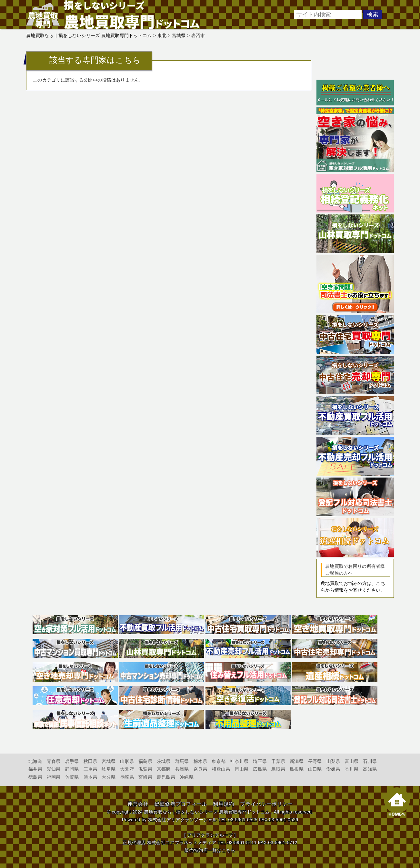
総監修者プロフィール (181, 804)
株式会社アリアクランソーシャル (183, 820)
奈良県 (200, 769)
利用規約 (223, 804)
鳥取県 (278, 769)
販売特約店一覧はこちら (210, 850)
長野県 (315, 761)
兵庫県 (182, 769)
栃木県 (200, 761)
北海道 (35, 761)
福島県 (145, 761)
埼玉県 (260, 761)
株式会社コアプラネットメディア (182, 843)
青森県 (54, 761)
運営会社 (138, 804)
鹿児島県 (166, 777)
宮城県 (109, 761)
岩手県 (72, 761)
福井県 (35, 769)
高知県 (370, 769)
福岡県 (54, 777)
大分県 (109, 777)
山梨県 (333, 761)
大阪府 (127, 769)
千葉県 (278, 761)
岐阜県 (109, 769)
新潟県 (297, 761)
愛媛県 (333, 769)
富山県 (352, 761)
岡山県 (242, 769)
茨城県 (164, 761)
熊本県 (90, 777)
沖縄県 (187, 777)
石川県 (370, 761)
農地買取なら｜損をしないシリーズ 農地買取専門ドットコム (207, 812)
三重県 (90, 769)
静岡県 (72, 769)
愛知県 (54, 769)
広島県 (260, 769)
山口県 (315, 769)
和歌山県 (221, 769)
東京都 (219, 761)
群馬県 (182, 761)
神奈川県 (239, 761)
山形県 (127, 761)
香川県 (352, 769)
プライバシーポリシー (266, 804)
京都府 (164, 769)
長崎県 (127, 777)
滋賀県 (145, 769)
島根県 (297, 769)
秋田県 (90, 761)
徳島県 (35, 777)
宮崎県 (145, 777)
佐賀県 (72, 777)
